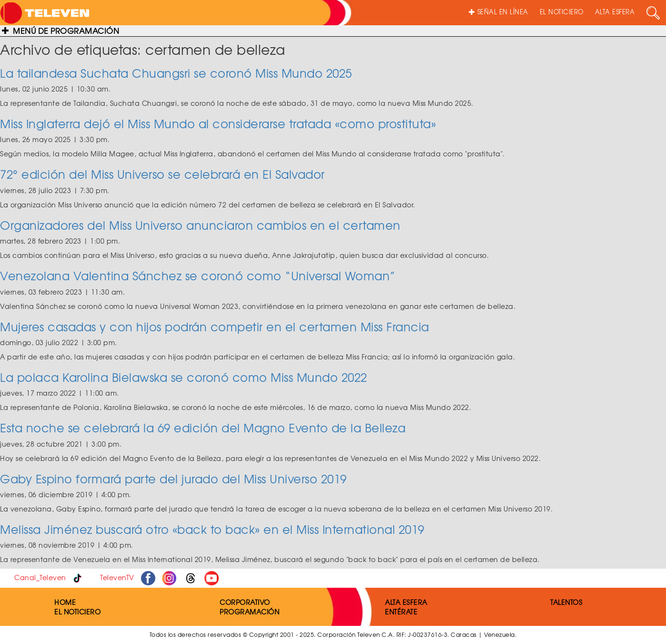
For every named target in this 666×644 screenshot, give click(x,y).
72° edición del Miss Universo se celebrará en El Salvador (162, 174)
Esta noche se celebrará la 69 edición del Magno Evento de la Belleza (203, 428)
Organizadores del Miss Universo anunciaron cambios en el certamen (200, 225)
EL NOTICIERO (562, 12)
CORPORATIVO (245, 602)
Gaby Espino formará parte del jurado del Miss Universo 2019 (173, 479)
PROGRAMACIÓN (249, 612)
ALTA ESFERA (615, 12)
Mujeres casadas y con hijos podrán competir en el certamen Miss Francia (215, 327)
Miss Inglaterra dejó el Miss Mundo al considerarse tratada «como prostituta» (218, 123)
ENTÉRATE (401, 612)
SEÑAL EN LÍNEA (499, 12)
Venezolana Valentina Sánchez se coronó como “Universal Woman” (198, 276)
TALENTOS (566, 602)
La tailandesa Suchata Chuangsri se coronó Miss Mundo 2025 (176, 73)
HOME (65, 602)
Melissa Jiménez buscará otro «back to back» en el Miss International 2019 (212, 529)
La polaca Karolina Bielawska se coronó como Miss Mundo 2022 (184, 377)
